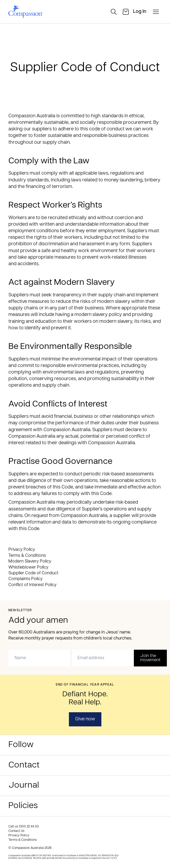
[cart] (126, 12)
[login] (140, 12)
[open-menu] (156, 12)
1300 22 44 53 (29, 827)
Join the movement (150, 658)
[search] (114, 12)
